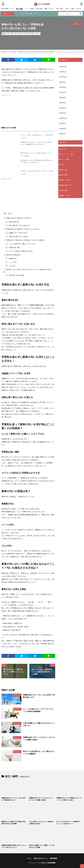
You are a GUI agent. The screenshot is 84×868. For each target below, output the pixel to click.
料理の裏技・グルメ (8, 9)
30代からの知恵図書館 (48, 863)
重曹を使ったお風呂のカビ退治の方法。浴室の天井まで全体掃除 (14, 823)
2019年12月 (63, 67)
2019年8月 (63, 87)
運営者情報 (53, 858)
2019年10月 (63, 77)
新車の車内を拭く (13, 222)
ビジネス (64, 149)
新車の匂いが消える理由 (15, 275)
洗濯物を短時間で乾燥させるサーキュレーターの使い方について (14, 846)
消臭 (26, 34)
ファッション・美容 (67, 154)
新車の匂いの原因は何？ (12, 255)
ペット (17, 14)
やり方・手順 (16, 34)
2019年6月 (63, 98)
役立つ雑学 (20, 9)
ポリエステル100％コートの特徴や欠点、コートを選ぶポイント (68, 823)
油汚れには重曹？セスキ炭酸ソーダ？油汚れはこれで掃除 (42, 846)
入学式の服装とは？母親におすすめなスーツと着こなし (39, 724)
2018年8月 (63, 129)
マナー (35, 14)
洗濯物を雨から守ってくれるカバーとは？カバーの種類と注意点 (39, 738)
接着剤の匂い (11, 258)
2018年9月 (63, 123)
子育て (67, 9)
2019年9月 (63, 82)
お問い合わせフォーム (41, 858)
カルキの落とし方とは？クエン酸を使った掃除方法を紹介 (42, 823)
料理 (31, 14)
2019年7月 (63, 92)
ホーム (29, 858)
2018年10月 (63, 118)
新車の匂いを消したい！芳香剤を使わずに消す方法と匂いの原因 (36, 52)
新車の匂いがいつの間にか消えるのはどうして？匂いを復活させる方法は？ (27, 270)
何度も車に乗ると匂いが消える (17, 236)
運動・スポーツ (49, 9)
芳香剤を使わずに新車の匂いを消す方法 (17, 218)
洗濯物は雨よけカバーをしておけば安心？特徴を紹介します (39, 696)
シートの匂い (11, 262)
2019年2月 (63, 113)
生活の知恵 (39, 9)
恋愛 (27, 14)
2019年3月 (63, 108)
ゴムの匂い (10, 266)
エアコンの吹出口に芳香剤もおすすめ (19, 251)
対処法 (22, 34)
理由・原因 (30, 34)
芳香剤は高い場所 (13, 247)
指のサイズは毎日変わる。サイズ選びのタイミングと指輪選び (39, 753)
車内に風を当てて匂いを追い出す (17, 225)
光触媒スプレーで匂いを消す (16, 233)
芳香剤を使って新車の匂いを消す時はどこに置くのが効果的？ (24, 240)
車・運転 (36, 34)
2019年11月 (63, 72)
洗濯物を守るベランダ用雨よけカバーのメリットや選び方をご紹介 (69, 799)
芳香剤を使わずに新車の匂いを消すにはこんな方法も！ (22, 229)
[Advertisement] (28, 110)
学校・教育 (60, 9)
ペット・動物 (29, 9)
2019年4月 (63, 103)
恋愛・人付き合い (77, 9)
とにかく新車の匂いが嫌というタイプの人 (20, 244)
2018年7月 (63, 134)
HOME (5, 52)
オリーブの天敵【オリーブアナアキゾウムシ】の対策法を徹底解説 (38, 710)
